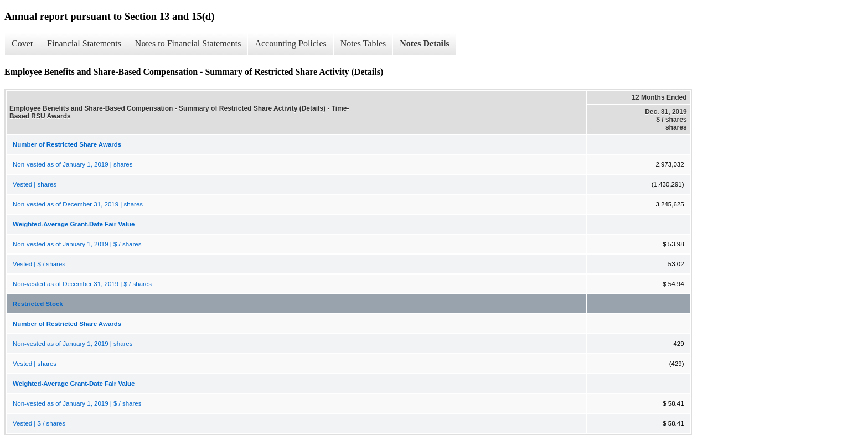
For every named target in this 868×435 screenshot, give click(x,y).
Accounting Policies (290, 43)
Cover (22, 43)
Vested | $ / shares (39, 264)
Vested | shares (35, 184)
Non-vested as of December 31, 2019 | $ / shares (82, 284)
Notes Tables (363, 43)
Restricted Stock (38, 304)
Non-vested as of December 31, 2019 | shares (78, 204)
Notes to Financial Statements (188, 43)
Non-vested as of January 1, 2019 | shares (73, 164)
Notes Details (424, 43)
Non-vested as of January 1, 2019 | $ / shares (77, 244)
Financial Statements (84, 43)
